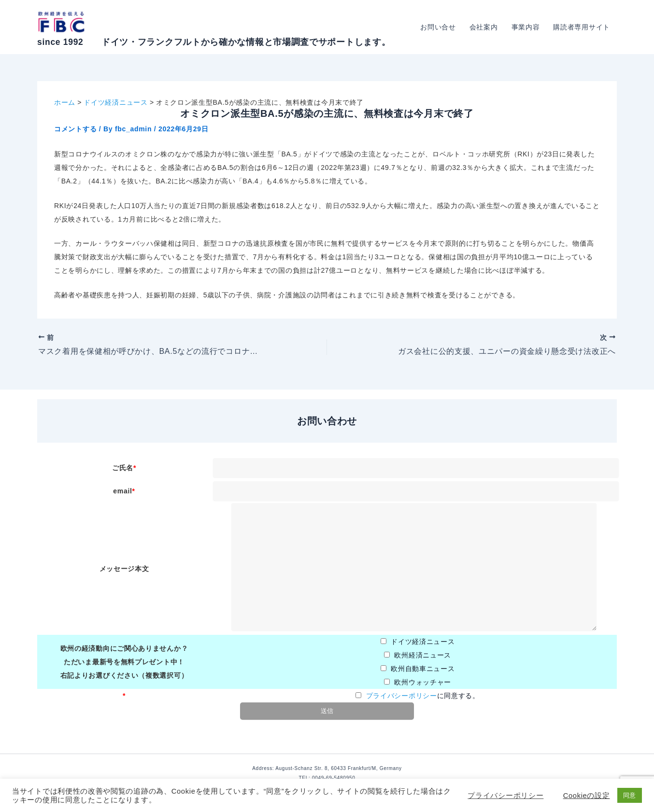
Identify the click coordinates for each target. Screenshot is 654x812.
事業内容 (526, 27)
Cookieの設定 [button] (587, 796)
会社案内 (484, 27)
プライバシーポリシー (402, 696)
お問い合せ (438, 27)
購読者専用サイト (582, 27)
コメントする (75, 129)
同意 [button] (630, 795)
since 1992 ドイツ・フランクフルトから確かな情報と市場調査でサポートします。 (214, 42)
